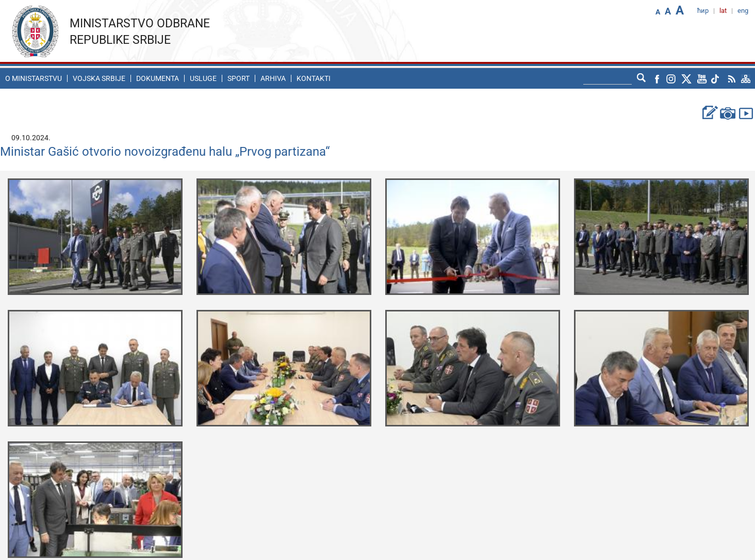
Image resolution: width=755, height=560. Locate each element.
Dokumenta (158, 78)
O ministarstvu (34, 78)
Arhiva (273, 78)
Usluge (203, 78)
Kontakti (314, 78)
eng (743, 11)
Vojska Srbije (99, 78)
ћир (703, 11)
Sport (239, 78)
